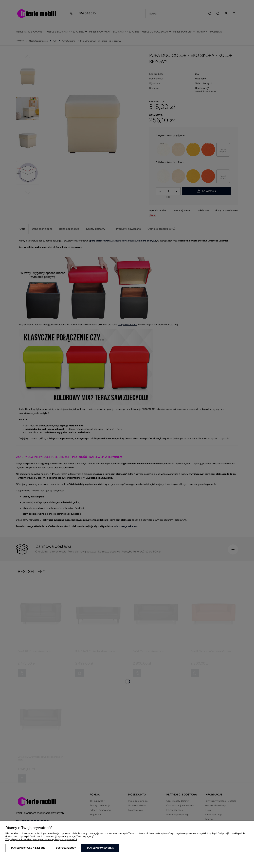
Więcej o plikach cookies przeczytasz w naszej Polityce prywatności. (41, 839)
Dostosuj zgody (66, 848)
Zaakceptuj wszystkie (100, 848)
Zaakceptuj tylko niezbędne (28, 848)
